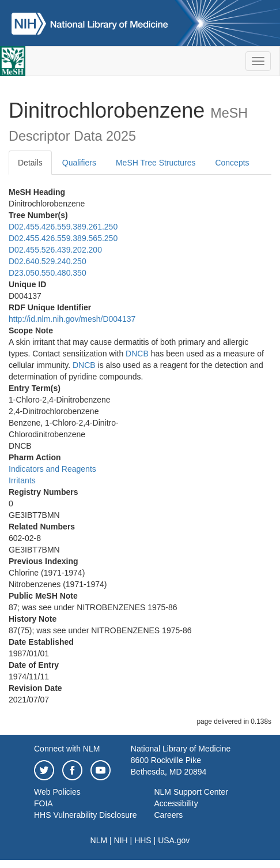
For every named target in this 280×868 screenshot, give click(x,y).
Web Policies (57, 792)
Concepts (232, 163)
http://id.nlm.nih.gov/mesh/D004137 (72, 319)
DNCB (137, 354)
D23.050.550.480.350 (48, 273)
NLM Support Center (191, 792)
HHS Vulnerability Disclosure (85, 815)
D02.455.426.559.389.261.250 (63, 227)
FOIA (43, 803)
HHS (143, 840)
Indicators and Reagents (52, 469)
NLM (99, 840)
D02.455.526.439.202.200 (55, 250)
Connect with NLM (67, 749)
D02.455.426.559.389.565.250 (63, 238)
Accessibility (176, 803)
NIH (121, 840)
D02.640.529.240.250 (48, 261)
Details (30, 163)
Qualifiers (79, 163)
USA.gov (174, 840)
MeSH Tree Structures (156, 163)
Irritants (22, 480)
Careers (168, 815)
